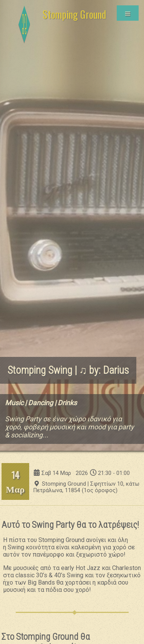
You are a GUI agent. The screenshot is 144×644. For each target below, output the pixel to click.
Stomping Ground (74, 14)
